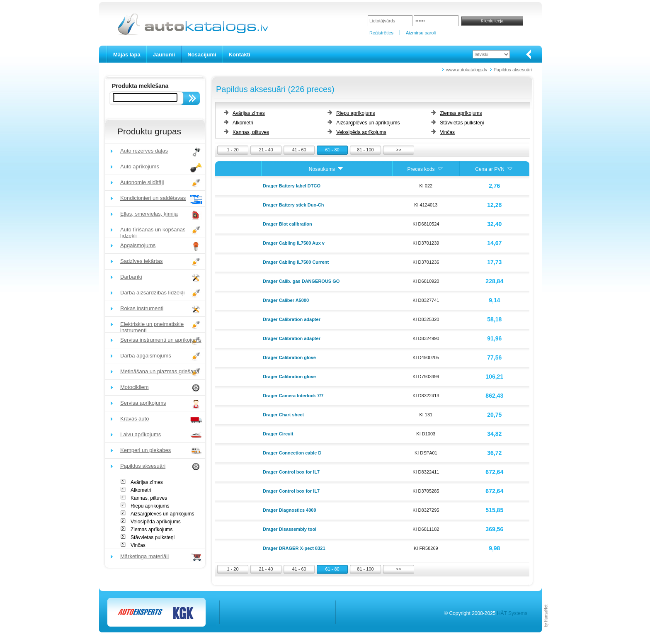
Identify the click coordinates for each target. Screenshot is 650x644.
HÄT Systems (512, 613)
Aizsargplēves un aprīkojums (162, 514)
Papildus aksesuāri (513, 70)
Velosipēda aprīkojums (156, 522)
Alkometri (141, 490)
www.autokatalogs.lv (467, 70)
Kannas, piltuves (149, 498)
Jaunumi (164, 55)
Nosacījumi (202, 55)
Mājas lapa (127, 55)
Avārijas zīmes (147, 482)
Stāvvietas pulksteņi (153, 537)
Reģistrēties (381, 33)
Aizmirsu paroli (421, 33)
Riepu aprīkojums (150, 506)
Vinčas (138, 545)
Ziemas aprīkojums (152, 530)
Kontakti (240, 55)
